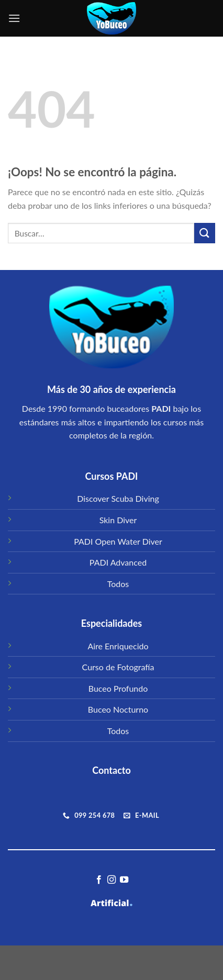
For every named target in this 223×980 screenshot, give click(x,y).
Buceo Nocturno (118, 709)
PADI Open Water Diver (118, 541)
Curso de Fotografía (118, 667)
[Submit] (205, 233)
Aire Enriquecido (118, 646)
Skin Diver (118, 520)
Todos (118, 584)
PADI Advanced (118, 562)
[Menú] (14, 18)
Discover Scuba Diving (118, 498)
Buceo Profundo (118, 688)
